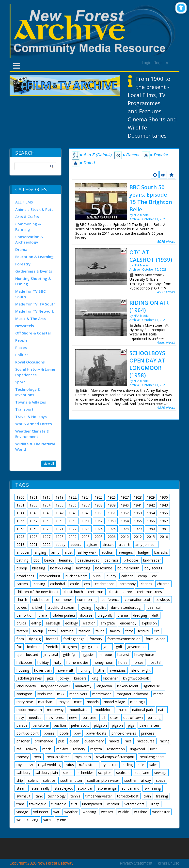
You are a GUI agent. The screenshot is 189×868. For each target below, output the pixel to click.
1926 (112, 497)
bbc (36, 560)
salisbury (23, 773)
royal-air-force (58, 757)
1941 (138, 505)
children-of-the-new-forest (38, 592)
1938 (99, 505)
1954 (151, 513)
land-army (83, 686)
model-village (114, 702)
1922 (73, 497)
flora (20, 639)
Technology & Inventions (28, 392)
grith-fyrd (70, 655)
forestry (96, 639)
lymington (24, 694)
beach (49, 560)
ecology (71, 623)
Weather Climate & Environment (32, 434)
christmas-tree (120, 592)
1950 (99, 513)
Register (161, 63)
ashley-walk (87, 552)
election (89, 623)
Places (21, 347)
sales (153, 765)
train (147, 796)
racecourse (146, 741)
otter (114, 717)
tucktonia (59, 804)
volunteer (41, 812)
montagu (137, 702)
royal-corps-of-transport (115, 757)
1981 (164, 529)
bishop (22, 568)
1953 (138, 513)
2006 (112, 537)
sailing (128, 765)
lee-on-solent (128, 686)
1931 (20, 505)
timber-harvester (99, 796)
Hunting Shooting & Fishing (33, 281)
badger (144, 552)
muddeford (104, 710)
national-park (143, 710)
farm (52, 631)
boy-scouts (153, 568)
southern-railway (138, 780)
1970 (47, 529)
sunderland (131, 788)
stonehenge (107, 788)
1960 (73, 521)
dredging (140, 615)
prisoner (23, 741)
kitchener (111, 678)
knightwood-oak (136, 678)
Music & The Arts (31, 318)
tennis (75, 796)
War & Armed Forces (34, 424)
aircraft (108, 544)
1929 (151, 497)
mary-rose (25, 702)
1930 (164, 497)
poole (64, 733)
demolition (25, 615)
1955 (164, 513)
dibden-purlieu (64, 615)
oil (103, 717)
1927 (125, 497)
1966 (151, 521)
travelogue (38, 804)
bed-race (112, 560)
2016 (164, 537)
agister (92, 544)
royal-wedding (49, 765)
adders (76, 544)
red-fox (62, 749)
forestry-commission (124, 639)
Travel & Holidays (31, 417)
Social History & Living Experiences (35, 372)
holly (58, 662)
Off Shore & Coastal (33, 333)
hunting (84, 670)
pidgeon (100, 725)
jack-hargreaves (29, 678)
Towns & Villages (31, 402)
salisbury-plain (47, 773)
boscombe (104, 568)
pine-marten (149, 725)
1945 (33, 513)
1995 (20, 537)
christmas (96, 592)
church (22, 600)
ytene (62, 820)
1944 (20, 513)
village (155, 804)
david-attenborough (127, 607)
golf (119, 647)
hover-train (43, 670)
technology (57, 796)
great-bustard (27, 655)
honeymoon (103, 662)
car (155, 576)
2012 (138, 537)
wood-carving (27, 820)
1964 (125, 521)
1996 (33, 537)
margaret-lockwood (132, 694)
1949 (86, 513)
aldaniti (125, 544)
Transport (24, 409)
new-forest (55, 717)
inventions (118, 670)
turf (74, 804)
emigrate (108, 623)
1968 (20, 529)
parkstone (41, 725)
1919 (60, 497)
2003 (86, 537)
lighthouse (152, 686)
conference (111, 600)
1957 (33, 521)
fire (157, 631)
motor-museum (29, 710)
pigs (131, 725)
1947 (60, 513)
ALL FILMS (24, 202)
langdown (104, 686)
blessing (39, 568)
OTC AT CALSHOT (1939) (151, 256)
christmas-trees (150, 592)
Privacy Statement (136, 863)
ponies (49, 733)
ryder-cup (110, 765)
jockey (64, 678)
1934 (47, 505)
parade (22, 725)
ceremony (128, 584)
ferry (129, 631)
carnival (23, 584)
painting (154, 717)
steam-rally (41, 788)
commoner (63, 600)
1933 (33, 505)
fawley (115, 631)
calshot (127, 576)
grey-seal (51, 655)
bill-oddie (131, 560)
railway (32, 749)
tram (20, 804)
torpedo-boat (128, 796)
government (137, 647)
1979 (138, 529)
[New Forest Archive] (94, 31)
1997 (47, 537)
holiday (43, 662)
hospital (155, 662)
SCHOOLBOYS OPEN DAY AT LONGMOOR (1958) (147, 364)
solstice (49, 780)
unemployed (92, 804)
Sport (20, 382)
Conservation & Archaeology (29, 239)
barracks (161, 552)
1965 (138, 521)
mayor (64, 702)
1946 (47, 513)
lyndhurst (45, 694)
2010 (125, 537)
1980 (151, 529)
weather (71, 812)
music (122, 710)
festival (143, 631)
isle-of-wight (141, 670)
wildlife (124, 812)
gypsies (89, 655)
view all (49, 463)
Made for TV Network (35, 311)
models (93, 702)
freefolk (52, 647)
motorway (55, 710)
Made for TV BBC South (30, 294)
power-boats (96, 733)
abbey (60, 544)
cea (87, 584)
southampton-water (103, 780)
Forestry (23, 264)
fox (19, 647)
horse (123, 662)
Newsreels (25, 326)
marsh (158, 694)
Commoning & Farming (28, 227)
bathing (22, 560)
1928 (138, 497)
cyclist (101, 607)
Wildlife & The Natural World (35, 447)
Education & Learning (34, 257)
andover (23, 552)
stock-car (85, 788)
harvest (123, 655)
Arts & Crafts (27, 217)
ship (20, 780)
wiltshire (141, 812)
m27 (61, 694)
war (56, 812)
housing (23, 670)
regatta (96, 749)
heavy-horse (144, 655)
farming (67, 631)
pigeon (117, 725)
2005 (99, 537)
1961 (86, 521)
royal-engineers (152, 757)
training (162, 796)
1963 (112, 521)
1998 (60, 537)
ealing (36, 623)
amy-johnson (146, 544)
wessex (107, 812)
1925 (99, 497)
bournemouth (128, 568)
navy (20, 717)
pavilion (60, 725)
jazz (50, 678)
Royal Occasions (30, 362)
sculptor (105, 773)
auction (107, 552)
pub (61, 741)
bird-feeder (152, 560)
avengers (126, 552)
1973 (86, 529)
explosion (149, 623)
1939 (112, 505)
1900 (20, 497)
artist (69, 552)
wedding (89, 812)
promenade (44, 741)
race (128, 741)
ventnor (113, 804)
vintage (22, 812)
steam (22, 788)
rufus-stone (88, 765)
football (52, 639)
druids (21, 623)
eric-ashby (128, 623)
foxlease (34, 647)
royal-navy (25, 765)
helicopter (24, 662)
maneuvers (78, 694)
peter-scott (80, 725)
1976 (112, 529)
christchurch (73, 592)
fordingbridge (74, 639)
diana (43, 615)
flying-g (35, 639)
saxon (68, 773)
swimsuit (24, 796)
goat (107, 647)
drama (123, 615)
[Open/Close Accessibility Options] (181, 8)
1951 (112, 513)
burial (97, 576)
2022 (47, 544)
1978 (125, 529)
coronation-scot (138, 600)
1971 (60, 529)
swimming (153, 788)
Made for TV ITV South (35, 304)
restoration (116, 749)
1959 (60, 521)
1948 (73, 513)
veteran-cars (134, 804)
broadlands (25, 576)
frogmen (70, 647)
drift (155, 615)
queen (74, 741)
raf (19, 749)
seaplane (142, 773)
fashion (84, 631)
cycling (86, 607)
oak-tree (89, 717)
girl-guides (90, 647)
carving (39, 584)
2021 (33, 544)
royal (38, 757)
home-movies (78, 662)
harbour (106, 655)
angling (40, 552)
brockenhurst (50, 576)
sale (141, 765)
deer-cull (154, 607)
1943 (164, 505)
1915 (47, 497)
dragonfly (105, 615)
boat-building (61, 568)
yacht (48, 820)
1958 (47, 521)
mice (78, 702)
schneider (85, 773)
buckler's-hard (77, 576)
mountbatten (79, 710)
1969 (33, 529)
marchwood (102, 694)
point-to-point (28, 733)
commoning (87, 600)
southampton (71, 780)
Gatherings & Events (34, 271)
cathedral (58, 584)
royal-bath (83, 757)
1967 (164, 521)
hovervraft (65, 670)
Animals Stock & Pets (34, 209)
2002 (73, 537)
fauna (100, 631)
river (154, 749)
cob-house (41, 600)
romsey (23, 757)
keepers (80, 678)
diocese (86, 615)
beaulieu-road (88, 560)
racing (165, 741)
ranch (47, 749)
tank (39, 796)
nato (162, 710)
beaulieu (66, 560)
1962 (99, 521)
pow (77, 733)
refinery (79, 749)
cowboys (163, 600)
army (55, 552)
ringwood (137, 749)
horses (138, 662)
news (73, 717)
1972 (73, 529)
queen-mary (94, 741)
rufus (70, 765)
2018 (20, 544)
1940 (125, 505)
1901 (33, 497)
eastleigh (53, 623)
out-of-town (133, 717)
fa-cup (38, 631)
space (161, 780)
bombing (83, 568)
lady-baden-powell (56, 686)
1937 (86, 505)
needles (35, 717)
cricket (37, 607)
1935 (60, 505)
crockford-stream (61, 607)
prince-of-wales (124, 733)
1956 (20, 521)
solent (33, 780)
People (21, 340)
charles (146, 584)
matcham (46, 702)
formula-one (156, 639)
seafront (123, 773)
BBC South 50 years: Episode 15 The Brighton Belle (151, 198)
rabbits (114, 741)
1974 (99, 529)
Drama (21, 249)
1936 (73, 505)
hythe (100, 670)
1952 (125, 513)
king (95, 678)
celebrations (105, 584)
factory (22, 631)
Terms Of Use (168, 863)
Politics (22, 355)
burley (111, 576)
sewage (160, 773)
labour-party (26, 686)
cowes (22, 607)
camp (142, 576)
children (163, 584)
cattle (75, 584)
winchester (161, 812)
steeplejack (64, 788)
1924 (86, 497)
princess (148, 733)
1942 (151, 505)
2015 (151, 537)
